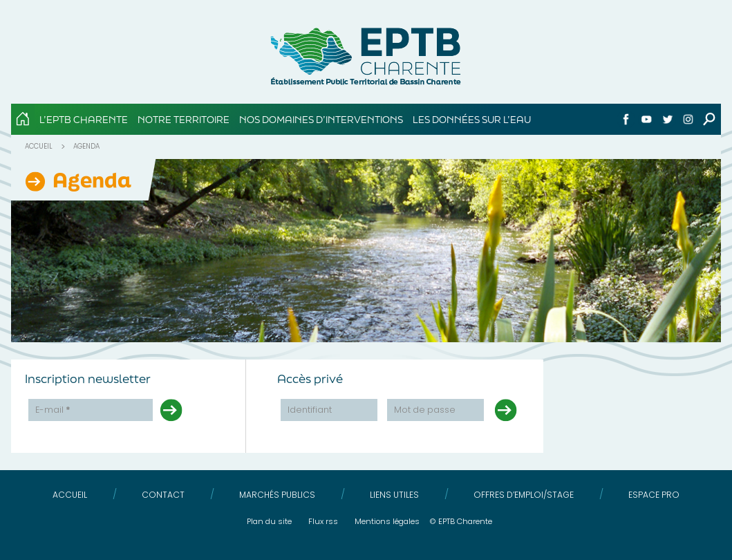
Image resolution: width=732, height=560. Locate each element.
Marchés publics (277, 495)
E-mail (53, 410)
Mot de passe (425, 410)
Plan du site (269, 521)
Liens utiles (394, 495)
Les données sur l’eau (472, 119)
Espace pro (654, 495)
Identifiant (310, 410)
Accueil (39, 146)
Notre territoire (184, 119)
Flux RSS (323, 521)
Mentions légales (387, 521)
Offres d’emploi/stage (524, 495)
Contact (163, 495)
